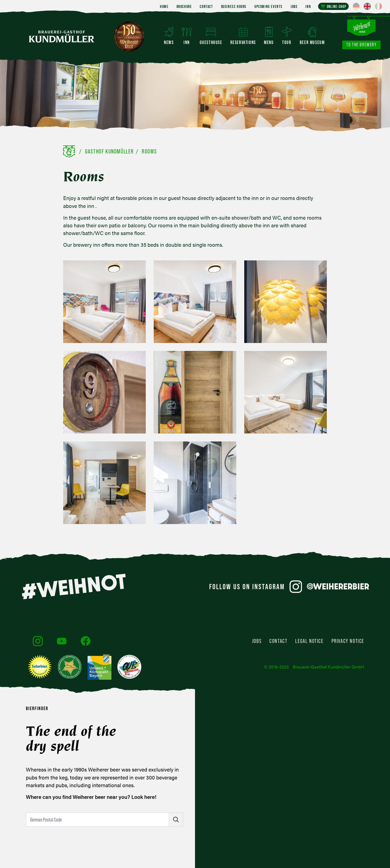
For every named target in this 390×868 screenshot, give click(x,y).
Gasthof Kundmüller (109, 151)
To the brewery (361, 45)
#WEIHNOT (74, 586)
